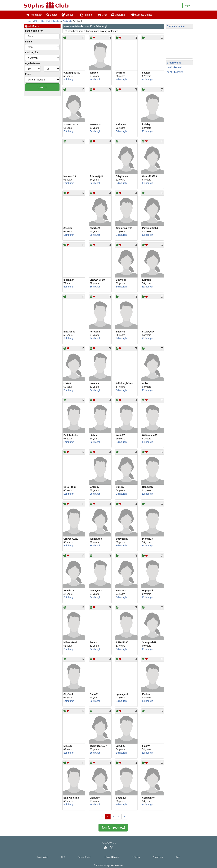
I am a (28, 42)
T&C (63, 857)
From (28, 74)
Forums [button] (87, 15)
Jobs (178, 857)
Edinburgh (69, 79)
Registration (34, 15)
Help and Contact (111, 857)
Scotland (67, 21)
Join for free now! (113, 828)
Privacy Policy (84, 857)
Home (29, 21)
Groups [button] (69, 15)
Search (52, 15)
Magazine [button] (119, 15)
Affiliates (136, 857)
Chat (103, 15)
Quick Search (33, 26)
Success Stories (142, 15)
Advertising (158, 857)
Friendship (39, 21)
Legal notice (43, 857)
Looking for (32, 52)
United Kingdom (53, 21)
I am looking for (34, 31)
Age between (32, 63)
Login (187, 5)
